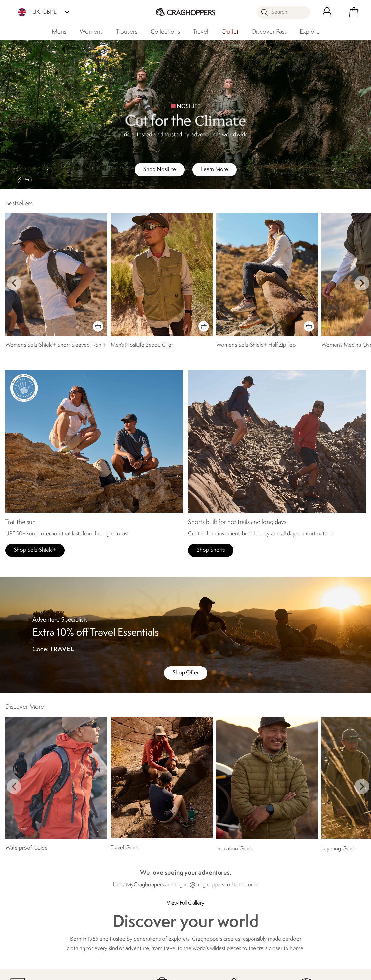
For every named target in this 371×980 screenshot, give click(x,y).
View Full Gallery (185, 903)
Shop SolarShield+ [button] (35, 550)
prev (14, 283)
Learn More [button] (215, 169)
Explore (310, 32)
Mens (59, 32)
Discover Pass (269, 32)
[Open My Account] (327, 12)
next (362, 283)
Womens (91, 32)
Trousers (127, 32)
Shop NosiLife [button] (160, 169)
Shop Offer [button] (186, 673)
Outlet (230, 32)
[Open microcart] (354, 12)
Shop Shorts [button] (211, 550)
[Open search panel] (284, 12)
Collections (165, 32)
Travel (201, 32)
